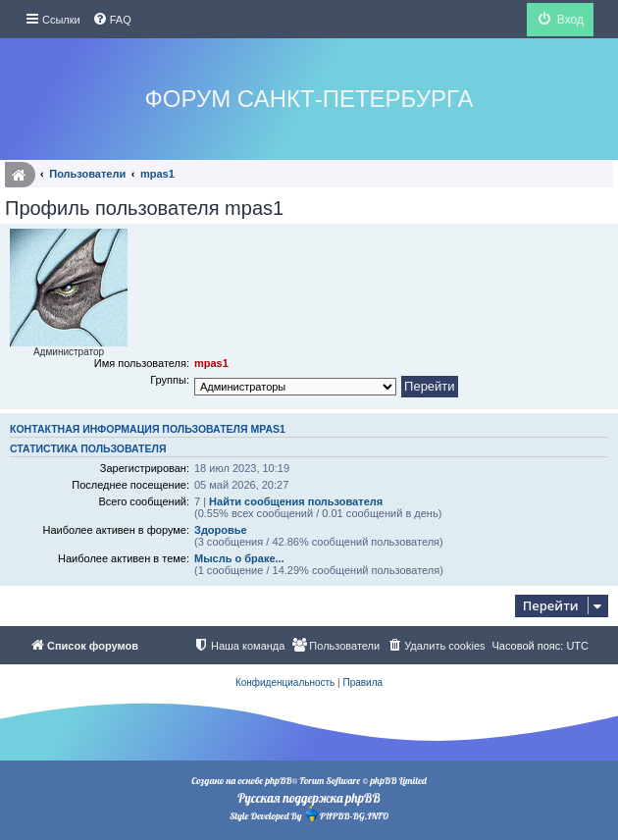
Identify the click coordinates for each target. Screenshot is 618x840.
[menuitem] (112, 20)
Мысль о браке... (239, 558)
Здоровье (221, 530)
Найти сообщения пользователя (296, 501)
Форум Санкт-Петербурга (309, 99)
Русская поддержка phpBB (309, 798)
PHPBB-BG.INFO (346, 814)
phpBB (278, 781)
